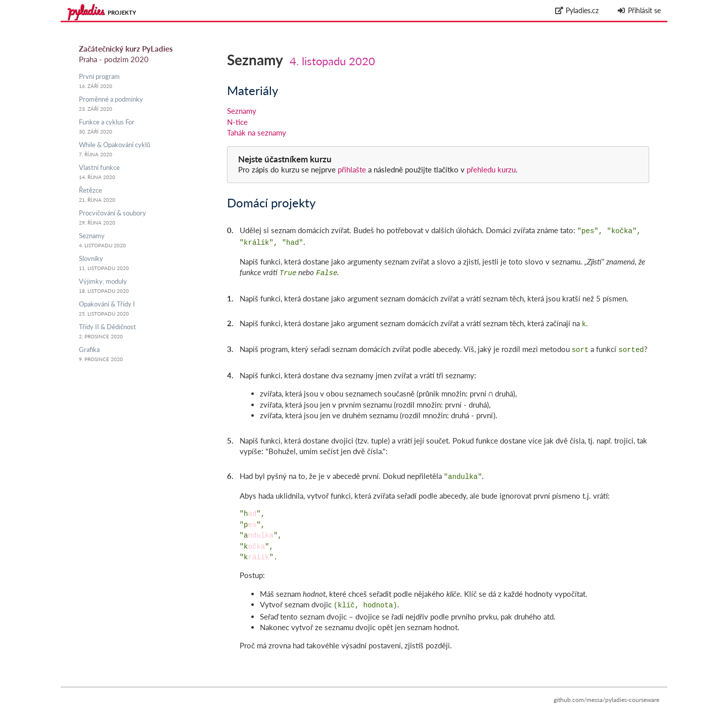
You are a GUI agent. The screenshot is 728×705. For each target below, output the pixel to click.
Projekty (122, 12)
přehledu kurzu (490, 169)
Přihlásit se (639, 10)
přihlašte (352, 169)
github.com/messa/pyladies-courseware (606, 693)
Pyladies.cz (577, 10)
